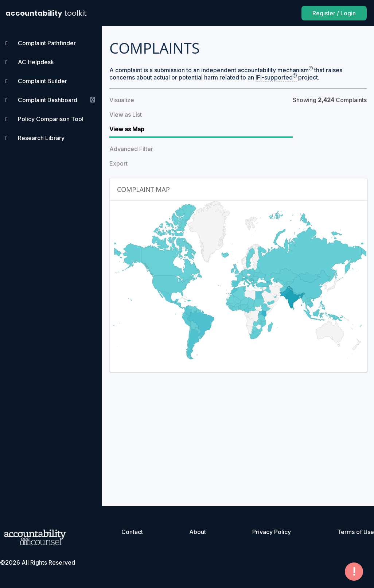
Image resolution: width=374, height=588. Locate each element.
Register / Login (334, 13)
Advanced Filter (131, 149)
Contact (132, 532)
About (198, 532)
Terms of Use (356, 532)
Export (118, 163)
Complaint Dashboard (48, 100)
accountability (46, 13)
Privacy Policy (272, 532)
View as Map (127, 129)
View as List (126, 115)
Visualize (122, 100)
